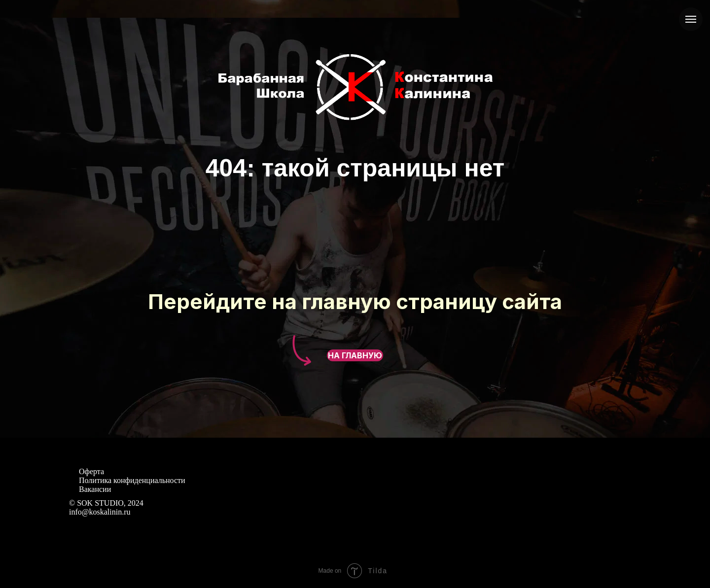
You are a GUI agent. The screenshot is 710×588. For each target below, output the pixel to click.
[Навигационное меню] (691, 19)
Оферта (91, 471)
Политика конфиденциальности (132, 480)
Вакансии (95, 489)
